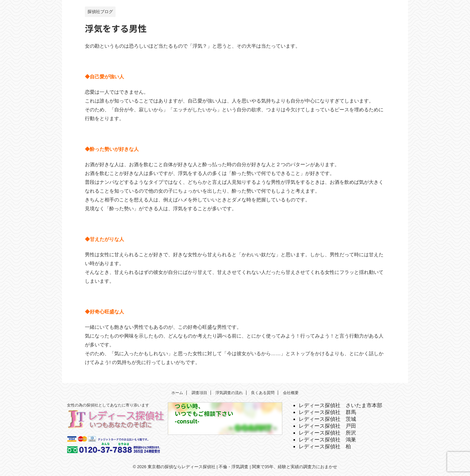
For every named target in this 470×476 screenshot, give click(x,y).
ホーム (177, 393)
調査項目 (199, 393)
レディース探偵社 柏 (325, 446)
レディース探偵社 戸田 (327, 426)
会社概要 (291, 393)
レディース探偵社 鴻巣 (327, 440)
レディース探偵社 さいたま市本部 (340, 405)
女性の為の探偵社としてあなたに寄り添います (108, 405)
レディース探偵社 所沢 (327, 433)
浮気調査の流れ (229, 393)
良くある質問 (263, 393)
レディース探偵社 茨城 (327, 419)
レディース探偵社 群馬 (327, 412)
